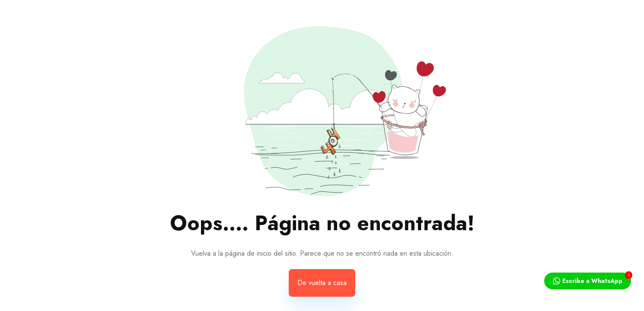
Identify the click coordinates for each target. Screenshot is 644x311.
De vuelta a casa (322, 283)
